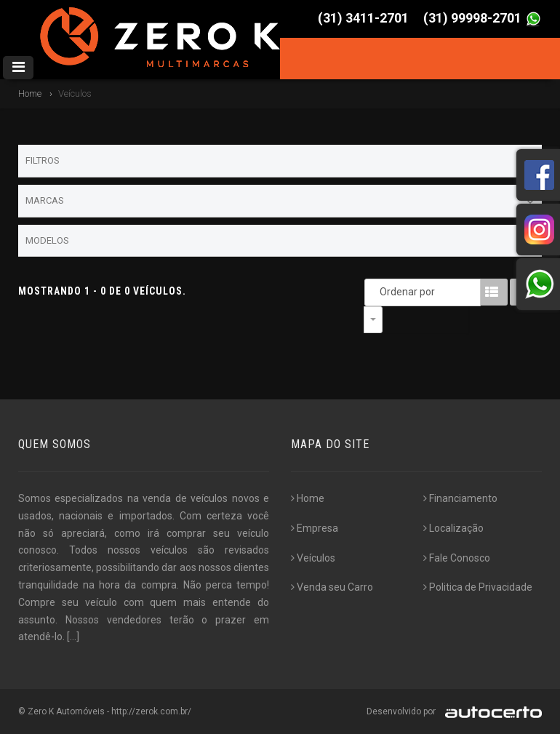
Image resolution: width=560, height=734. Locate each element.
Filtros (280, 161)
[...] (73, 637)
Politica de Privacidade (478, 587)
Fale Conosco (457, 558)
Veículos (313, 558)
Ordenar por (377, 292)
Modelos (280, 241)
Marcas (280, 202)
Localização (453, 528)
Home (30, 93)
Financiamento (460, 498)
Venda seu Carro (332, 587)
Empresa (315, 528)
